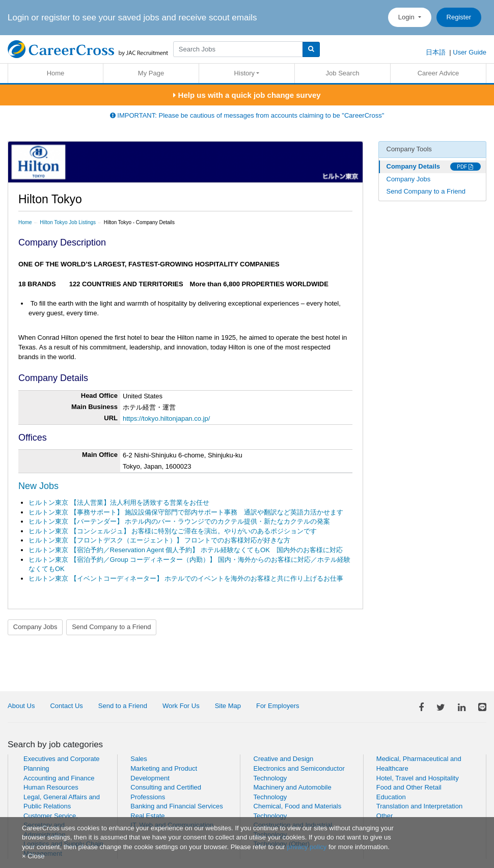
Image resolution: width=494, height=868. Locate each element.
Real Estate (147, 816)
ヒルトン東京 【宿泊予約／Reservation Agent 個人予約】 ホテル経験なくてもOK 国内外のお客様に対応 (186, 550)
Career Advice (438, 73)
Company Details (413, 166)
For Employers (278, 706)
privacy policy (307, 847)
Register (459, 17)
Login (407, 17)
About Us (21, 706)
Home (56, 73)
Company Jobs (35, 627)
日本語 (436, 52)
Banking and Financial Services (176, 806)
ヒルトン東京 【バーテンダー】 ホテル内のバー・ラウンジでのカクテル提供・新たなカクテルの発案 (179, 521)
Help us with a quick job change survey (247, 95)
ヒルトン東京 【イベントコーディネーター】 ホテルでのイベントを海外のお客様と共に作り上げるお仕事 (186, 578)
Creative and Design (284, 759)
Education (391, 797)
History (244, 73)
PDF (465, 167)
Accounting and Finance (59, 778)
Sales (139, 759)
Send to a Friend (123, 706)
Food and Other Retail (409, 787)
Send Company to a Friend (111, 627)
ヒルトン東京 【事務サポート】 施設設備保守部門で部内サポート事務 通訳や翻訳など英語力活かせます (186, 512)
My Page (151, 73)
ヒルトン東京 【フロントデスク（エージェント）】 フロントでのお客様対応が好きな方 (159, 540)
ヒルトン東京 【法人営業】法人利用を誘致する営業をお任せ (119, 503)
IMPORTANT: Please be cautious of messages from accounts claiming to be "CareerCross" (247, 115)
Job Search (343, 73)
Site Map (228, 706)
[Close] (33, 856)
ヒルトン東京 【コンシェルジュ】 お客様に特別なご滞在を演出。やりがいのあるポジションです (173, 531)
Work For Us (181, 706)
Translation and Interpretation (419, 806)
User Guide (470, 52)
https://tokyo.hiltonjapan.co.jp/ (166, 418)
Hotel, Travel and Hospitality (418, 778)
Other (385, 816)
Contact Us (66, 706)
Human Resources (51, 787)
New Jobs (38, 486)
